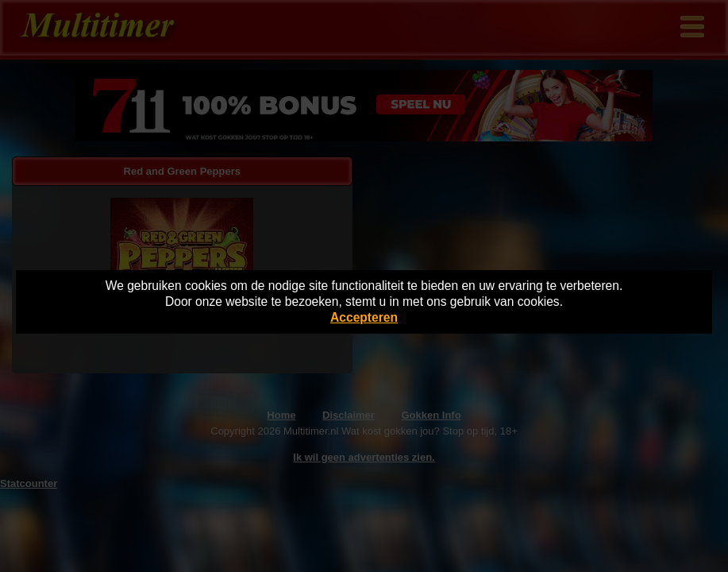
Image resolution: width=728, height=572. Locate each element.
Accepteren (364, 317)
